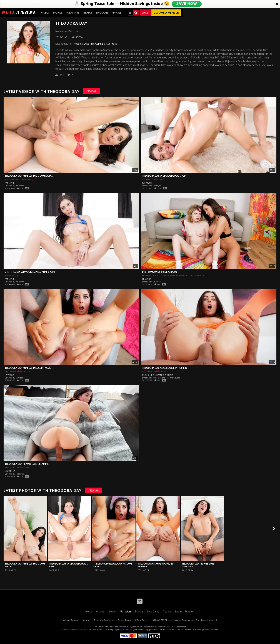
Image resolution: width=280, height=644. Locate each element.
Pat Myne (10, 183)
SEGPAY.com (165, 629)
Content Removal (211, 629)
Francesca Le (148, 275)
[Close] (277, 4)
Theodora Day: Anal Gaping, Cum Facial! (28, 368)
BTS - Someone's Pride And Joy (160, 272)
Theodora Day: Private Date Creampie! (27, 464)
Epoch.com (77, 629)
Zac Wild (146, 179)
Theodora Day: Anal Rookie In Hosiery (165, 368)
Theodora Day (26, 179)
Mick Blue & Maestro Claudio (158, 375)
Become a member (166, 13)
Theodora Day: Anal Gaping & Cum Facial (95, 44)
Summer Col (199, 275)
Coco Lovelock (162, 275)
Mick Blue (147, 371)
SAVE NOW (187, 4)
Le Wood (147, 279)
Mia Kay (174, 275)
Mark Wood (10, 371)
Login (145, 13)
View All (92, 91)
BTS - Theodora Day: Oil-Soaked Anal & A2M (30, 272)
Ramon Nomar (12, 179)
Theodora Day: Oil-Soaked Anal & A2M (164, 176)
